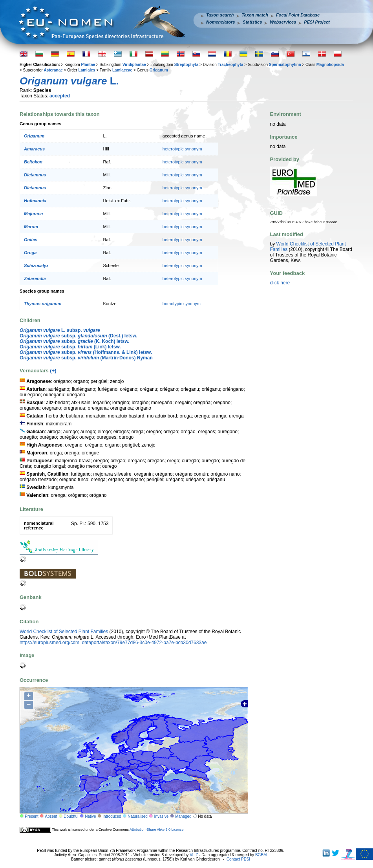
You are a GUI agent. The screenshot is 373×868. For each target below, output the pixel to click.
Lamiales (87, 70)
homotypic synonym (182, 304)
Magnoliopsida (330, 65)
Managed (183, 816)
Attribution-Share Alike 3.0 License (157, 830)
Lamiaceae (122, 70)
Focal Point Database (298, 15)
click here (280, 283)
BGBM (261, 855)
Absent (51, 816)
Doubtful (71, 816)
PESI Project (317, 22)
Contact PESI (238, 859)
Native (90, 816)
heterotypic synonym (182, 149)
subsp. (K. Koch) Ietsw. (75, 341)
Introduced (112, 816)
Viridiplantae (134, 65)
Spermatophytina (285, 65)
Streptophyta (186, 65)
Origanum (159, 70)
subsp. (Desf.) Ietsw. (79, 336)
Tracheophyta (230, 65)
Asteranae (53, 70)
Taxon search (220, 15)
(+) (53, 371)
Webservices (283, 22)
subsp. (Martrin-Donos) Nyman (86, 358)
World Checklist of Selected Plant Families (64, 632)
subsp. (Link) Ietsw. (70, 347)
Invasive (162, 816)
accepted (60, 96)
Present (31, 816)
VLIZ (194, 855)
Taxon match (255, 15)
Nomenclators (220, 22)
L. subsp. (60, 330)
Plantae (88, 65)
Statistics (252, 22)
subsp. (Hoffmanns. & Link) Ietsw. (86, 352)
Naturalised (138, 816)
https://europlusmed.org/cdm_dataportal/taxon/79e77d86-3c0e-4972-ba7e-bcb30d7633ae (113, 643)
